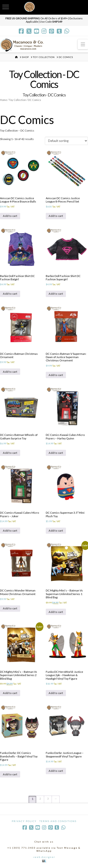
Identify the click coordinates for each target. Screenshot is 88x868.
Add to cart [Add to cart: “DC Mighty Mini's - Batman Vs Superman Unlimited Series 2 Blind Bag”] (10, 693)
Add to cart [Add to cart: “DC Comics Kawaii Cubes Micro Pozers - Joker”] (10, 531)
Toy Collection (17, 100)
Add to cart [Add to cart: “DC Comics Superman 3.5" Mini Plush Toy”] (56, 531)
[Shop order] (66, 141)
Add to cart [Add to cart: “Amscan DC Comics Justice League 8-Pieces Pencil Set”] (56, 216)
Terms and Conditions (58, 821)
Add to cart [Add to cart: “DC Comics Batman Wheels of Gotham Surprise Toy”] (10, 453)
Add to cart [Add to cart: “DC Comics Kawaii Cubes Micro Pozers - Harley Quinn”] (56, 453)
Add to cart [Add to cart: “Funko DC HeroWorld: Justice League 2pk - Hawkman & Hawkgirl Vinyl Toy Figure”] (56, 693)
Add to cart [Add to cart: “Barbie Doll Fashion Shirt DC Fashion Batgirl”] (10, 294)
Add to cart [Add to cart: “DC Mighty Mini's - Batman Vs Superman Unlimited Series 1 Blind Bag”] (56, 612)
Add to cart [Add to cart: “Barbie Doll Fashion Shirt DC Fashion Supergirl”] (56, 294)
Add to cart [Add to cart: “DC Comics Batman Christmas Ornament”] (10, 372)
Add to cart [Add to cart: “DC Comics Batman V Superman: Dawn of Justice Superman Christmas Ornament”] (56, 375)
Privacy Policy (24, 821)
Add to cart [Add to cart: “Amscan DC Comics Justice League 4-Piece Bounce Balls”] (10, 216)
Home (4, 100)
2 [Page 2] (40, 799)
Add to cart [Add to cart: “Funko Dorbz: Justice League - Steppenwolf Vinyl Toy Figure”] (56, 771)
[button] (83, 44)
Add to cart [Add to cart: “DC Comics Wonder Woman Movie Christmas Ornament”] (10, 608)
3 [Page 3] (48, 799)
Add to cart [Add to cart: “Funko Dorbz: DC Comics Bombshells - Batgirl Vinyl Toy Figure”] (10, 774)
